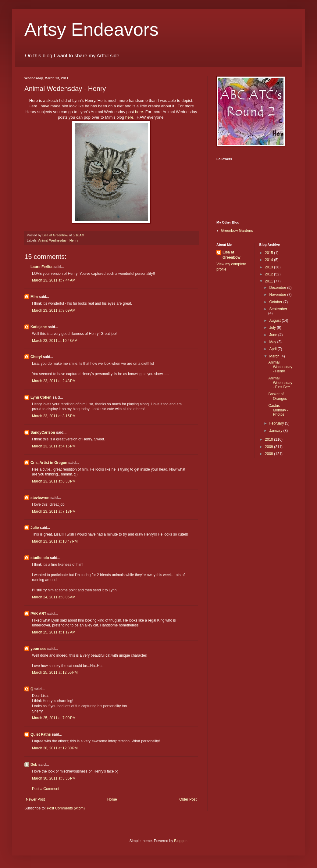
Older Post (188, 799)
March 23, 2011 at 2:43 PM (54, 381)
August (275, 321)
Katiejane (39, 327)
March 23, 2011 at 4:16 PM (54, 446)
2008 (269, 454)
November (278, 295)
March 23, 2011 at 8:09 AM (54, 310)
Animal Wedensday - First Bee (280, 383)
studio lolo (40, 558)
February (277, 423)
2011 (269, 281)
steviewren (40, 498)
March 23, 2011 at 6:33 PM (54, 481)
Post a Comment (46, 789)
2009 (269, 447)
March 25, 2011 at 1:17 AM (54, 632)
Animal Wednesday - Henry (58, 240)
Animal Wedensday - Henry (280, 367)
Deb (34, 765)
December (278, 288)
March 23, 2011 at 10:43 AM (55, 341)
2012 (269, 274)
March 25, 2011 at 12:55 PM (55, 673)
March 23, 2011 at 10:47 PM (55, 541)
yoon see (38, 649)
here (139, 112)
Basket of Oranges (278, 396)
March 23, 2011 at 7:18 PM (54, 511)
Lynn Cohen (41, 397)
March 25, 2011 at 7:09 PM (54, 718)
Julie (35, 528)
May (273, 342)
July (273, 328)
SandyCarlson (43, 432)
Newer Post (35, 799)
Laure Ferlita (41, 267)
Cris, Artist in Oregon (49, 463)
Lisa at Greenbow (232, 255)
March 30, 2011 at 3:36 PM (54, 778)
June (274, 335)
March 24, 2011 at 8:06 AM (54, 597)
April (273, 349)
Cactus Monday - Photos (278, 410)
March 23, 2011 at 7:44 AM (54, 280)
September (278, 309)
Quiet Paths (41, 734)
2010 (269, 439)
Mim (34, 297)
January (276, 431)
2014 (269, 260)
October (276, 302)
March (275, 356)
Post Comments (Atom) (66, 808)
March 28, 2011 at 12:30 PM (55, 748)
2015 (269, 253)
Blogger (180, 841)
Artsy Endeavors (91, 29)
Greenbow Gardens (237, 231)
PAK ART (38, 614)
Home (112, 799)
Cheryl (36, 357)
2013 (269, 267)
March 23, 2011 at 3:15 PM (54, 416)
